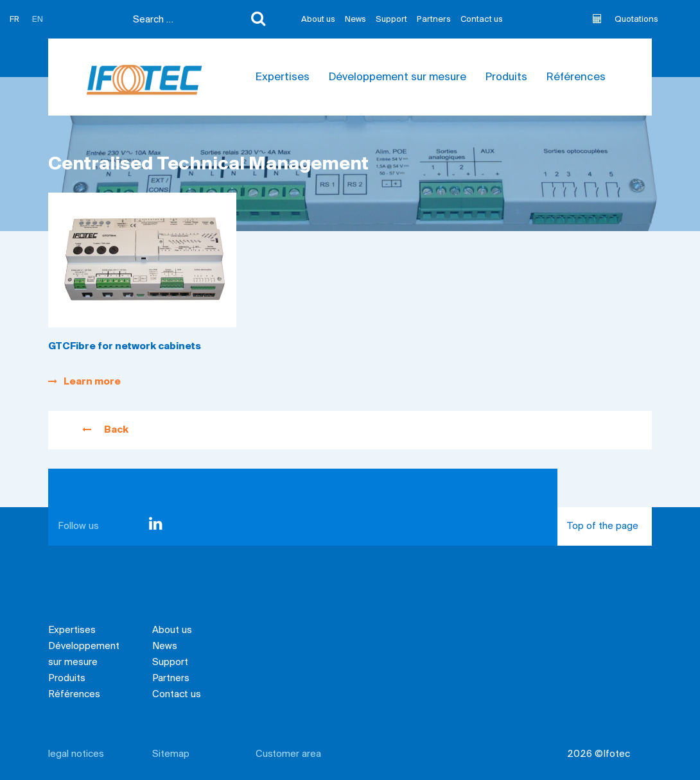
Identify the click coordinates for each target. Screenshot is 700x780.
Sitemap (171, 754)
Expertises (283, 77)
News (355, 20)
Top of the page (609, 533)
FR (14, 20)
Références (576, 77)
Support (391, 20)
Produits (506, 77)
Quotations (626, 19)
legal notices (76, 754)
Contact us (482, 20)
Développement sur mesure (398, 77)
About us (318, 20)
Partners (434, 20)
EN (38, 20)
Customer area (288, 754)
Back (105, 430)
